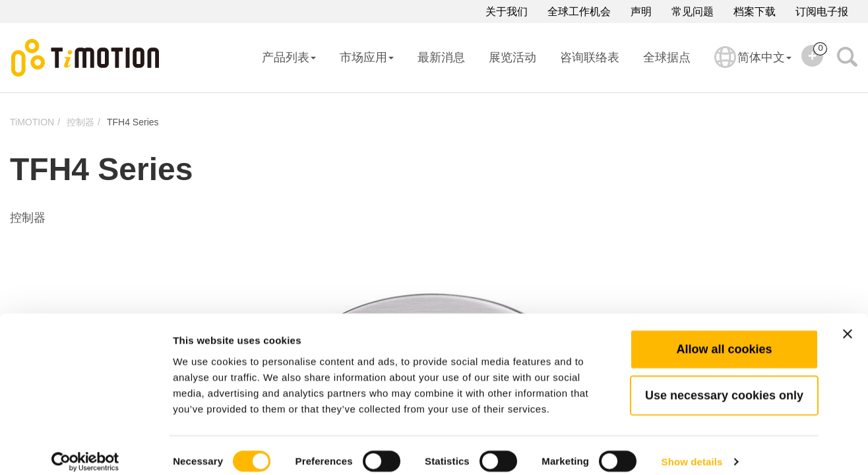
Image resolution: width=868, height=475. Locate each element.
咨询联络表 (590, 57)
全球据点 (667, 57)
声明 (641, 12)
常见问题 (693, 12)
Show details (692, 449)
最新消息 (441, 57)
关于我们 (507, 12)
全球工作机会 (579, 12)
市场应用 (367, 57)
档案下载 (755, 12)
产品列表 (289, 57)
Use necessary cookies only (724, 382)
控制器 (80, 122)
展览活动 (512, 57)
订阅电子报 (822, 12)
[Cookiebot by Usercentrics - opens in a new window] (85, 449)
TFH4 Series (133, 122)
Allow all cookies (724, 336)
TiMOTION (32, 122)
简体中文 (753, 66)
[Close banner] (848, 321)
